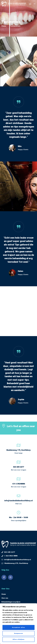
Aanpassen (18, 633)
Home (4, 26)
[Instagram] (10, 577)
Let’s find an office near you (21, 430)
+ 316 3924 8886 (11, 556)
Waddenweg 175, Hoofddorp (16, 563)
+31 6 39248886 (18, 484)
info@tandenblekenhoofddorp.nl (18, 501)
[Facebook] (4, 577)
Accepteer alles (18, 627)
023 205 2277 (19, 467)
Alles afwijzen (19, 639)
